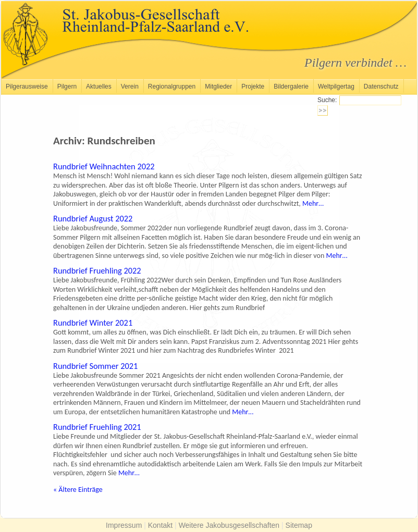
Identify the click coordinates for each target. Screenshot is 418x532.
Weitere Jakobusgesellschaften (229, 525)
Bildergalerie (291, 86)
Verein (130, 86)
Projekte (253, 86)
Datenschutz (381, 86)
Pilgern (67, 86)
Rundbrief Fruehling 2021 (97, 427)
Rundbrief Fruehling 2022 (97, 270)
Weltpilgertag (336, 86)
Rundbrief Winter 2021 (93, 323)
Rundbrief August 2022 (93, 218)
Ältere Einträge (78, 490)
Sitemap (299, 525)
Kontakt (160, 525)
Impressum (124, 525)
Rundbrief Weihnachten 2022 (104, 166)
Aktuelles (99, 86)
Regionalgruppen (172, 86)
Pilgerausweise (27, 86)
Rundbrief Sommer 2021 (95, 366)
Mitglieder (218, 86)
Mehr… (313, 203)
